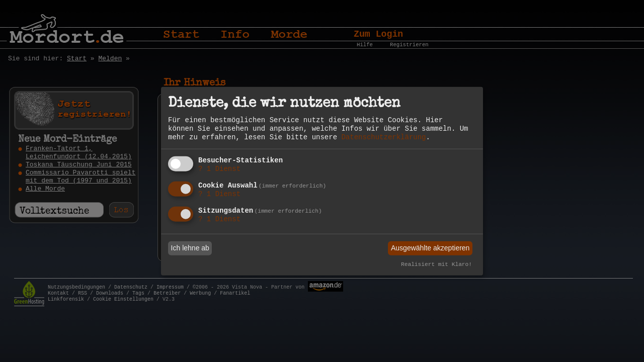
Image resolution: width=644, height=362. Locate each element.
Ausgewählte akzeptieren (430, 248)
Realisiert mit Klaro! (436, 264)
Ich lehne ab (190, 248)
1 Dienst (219, 169)
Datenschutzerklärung (383, 137)
